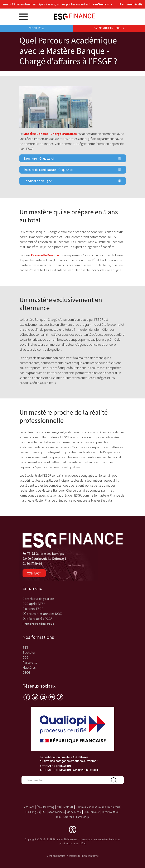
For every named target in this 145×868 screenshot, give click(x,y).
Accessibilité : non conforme (83, 856)
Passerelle (30, 662)
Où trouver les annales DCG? (43, 614)
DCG (26, 657)
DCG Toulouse (92, 812)
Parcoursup (83, 817)
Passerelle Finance (45, 255)
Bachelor (29, 652)
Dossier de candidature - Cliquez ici (72, 170)
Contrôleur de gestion (38, 599)
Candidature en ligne (109, 28)
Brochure (36, 28)
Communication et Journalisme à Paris (98, 807)
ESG (44, 812)
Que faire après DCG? (37, 619)
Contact (34, 573)
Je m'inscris (102, 4)
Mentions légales (56, 856)
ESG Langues (33, 812)
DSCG (26, 672)
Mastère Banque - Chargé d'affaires (50, 134)
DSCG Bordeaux (65, 817)
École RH (68, 807)
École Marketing (45, 807)
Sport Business (57, 812)
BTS (25, 647)
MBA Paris (29, 807)
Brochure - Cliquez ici (72, 158)
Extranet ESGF (33, 609)
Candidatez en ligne (72, 181)
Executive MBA (110, 812)
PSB (59, 807)
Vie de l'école (74, 812)
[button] (73, 829)
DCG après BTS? (34, 604)
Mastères (29, 667)
